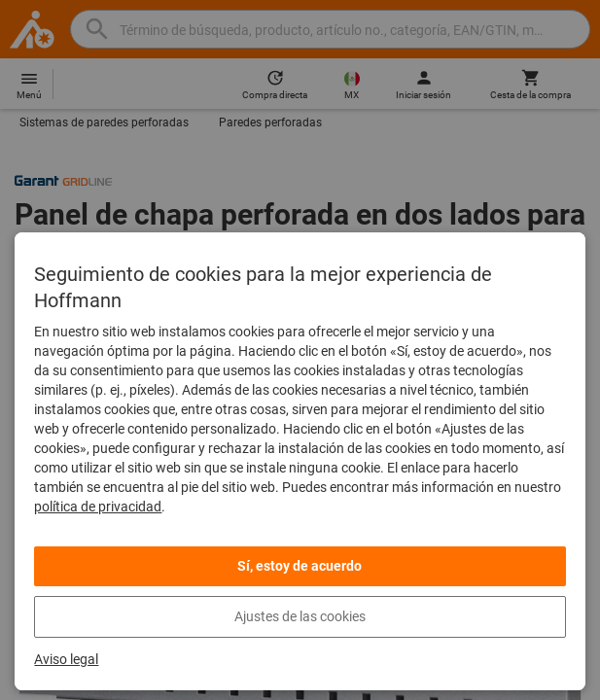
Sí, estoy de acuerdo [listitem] (300, 566)
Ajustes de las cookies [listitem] (300, 616)
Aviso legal (66, 659)
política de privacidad (98, 507)
